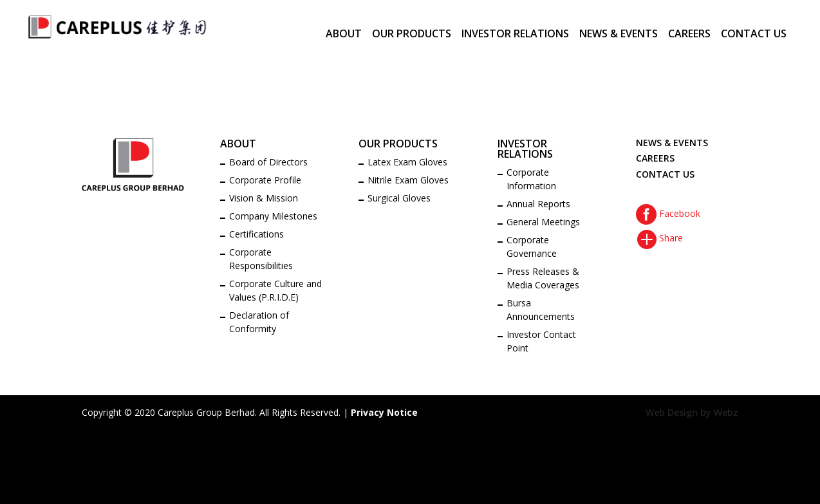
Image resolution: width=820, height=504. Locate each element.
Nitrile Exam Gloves (408, 180)
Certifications (256, 234)
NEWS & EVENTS (619, 35)
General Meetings (543, 222)
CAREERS (689, 35)
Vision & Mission (264, 198)
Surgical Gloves (399, 198)
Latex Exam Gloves (407, 162)
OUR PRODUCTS (412, 35)
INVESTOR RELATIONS (515, 35)
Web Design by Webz (692, 412)
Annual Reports (538, 204)
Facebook (668, 213)
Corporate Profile (265, 180)
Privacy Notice (384, 412)
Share (659, 238)
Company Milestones (273, 216)
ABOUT (344, 35)
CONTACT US (754, 35)
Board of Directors (268, 162)
